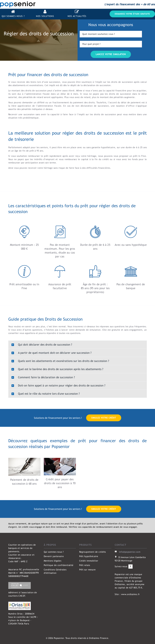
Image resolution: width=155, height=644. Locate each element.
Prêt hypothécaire (89, 556)
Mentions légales (53, 561)
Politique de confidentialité (59, 565)
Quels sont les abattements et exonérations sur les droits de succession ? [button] (60, 361)
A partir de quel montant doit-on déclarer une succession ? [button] (51, 353)
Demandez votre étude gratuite (132, 14)
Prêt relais (85, 565)
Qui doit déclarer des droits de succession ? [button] (41, 345)
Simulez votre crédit (104, 418)
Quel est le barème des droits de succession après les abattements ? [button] (57, 369)
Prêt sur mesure (87, 570)
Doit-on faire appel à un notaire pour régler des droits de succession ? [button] (58, 386)
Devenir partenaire (54, 556)
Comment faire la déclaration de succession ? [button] (42, 377)
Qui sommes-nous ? (54, 552)
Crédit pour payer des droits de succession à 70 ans (60, 483)
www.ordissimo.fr (130, 594)
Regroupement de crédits (93, 552)
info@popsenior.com (130, 552)
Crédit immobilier (89, 561)
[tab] (78, 345)
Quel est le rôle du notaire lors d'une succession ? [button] (45, 394)
